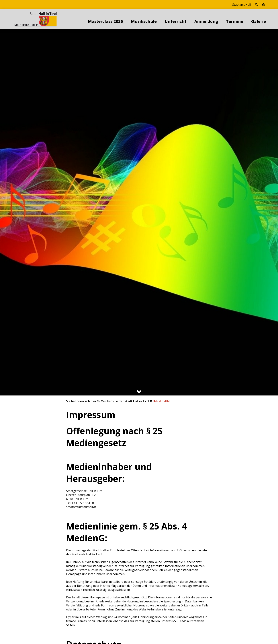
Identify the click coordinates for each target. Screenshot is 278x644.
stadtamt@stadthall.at (81, 507)
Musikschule (144, 21)
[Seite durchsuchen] (256, 5)
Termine (235, 21)
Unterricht (176, 21)
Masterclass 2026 (105, 21)
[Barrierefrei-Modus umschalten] (264, 5)
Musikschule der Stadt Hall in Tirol (125, 401)
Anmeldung (206, 21)
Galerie (259, 21)
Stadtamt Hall (241, 5)
